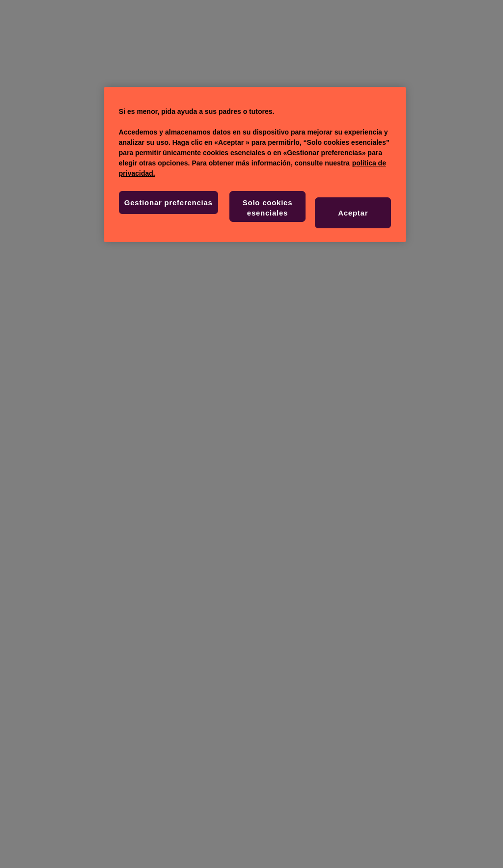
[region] (255, 164)
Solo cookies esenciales (268, 208)
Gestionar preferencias (168, 203)
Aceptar (353, 213)
